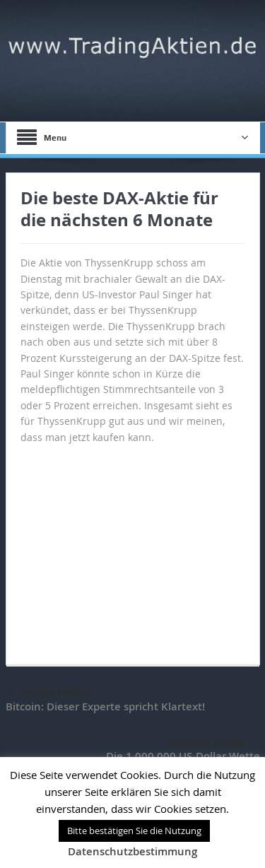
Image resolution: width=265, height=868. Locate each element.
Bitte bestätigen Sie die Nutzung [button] (134, 831)
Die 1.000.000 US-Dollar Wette (183, 756)
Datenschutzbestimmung (132, 851)
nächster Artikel (213, 742)
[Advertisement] (133, 548)
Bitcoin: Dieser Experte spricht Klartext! (105, 706)
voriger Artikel (49, 692)
